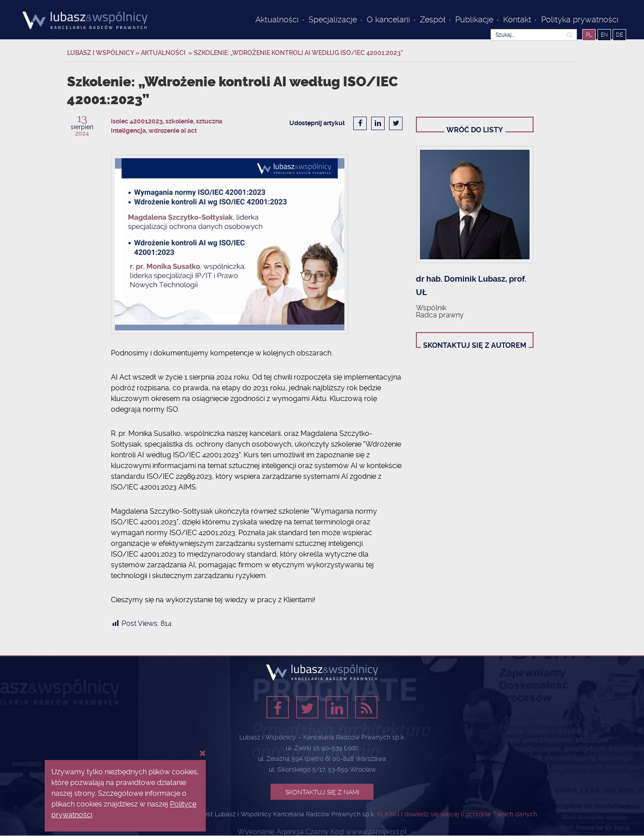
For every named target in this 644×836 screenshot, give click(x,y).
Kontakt (517, 19)
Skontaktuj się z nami (322, 792)
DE (619, 35)
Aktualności (277, 19)
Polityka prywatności (581, 19)
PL (589, 35)
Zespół (433, 19)
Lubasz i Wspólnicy (101, 53)
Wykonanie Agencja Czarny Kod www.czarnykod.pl (322, 832)
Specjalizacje (333, 19)
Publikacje (474, 19)
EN (604, 35)
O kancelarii (388, 19)
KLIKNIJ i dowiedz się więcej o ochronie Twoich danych (457, 814)
